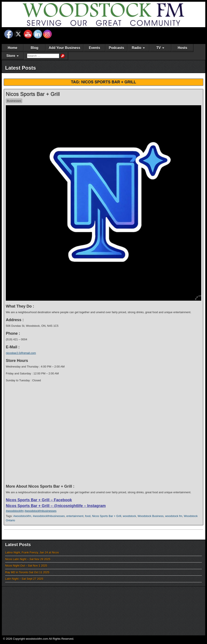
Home (13, 48)
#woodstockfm (15, 511)
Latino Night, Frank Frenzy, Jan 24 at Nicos (32, 552)
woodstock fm (174, 516)
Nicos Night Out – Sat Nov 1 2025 (26, 566)
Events (94, 48)
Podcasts (117, 48)
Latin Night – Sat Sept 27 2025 (24, 579)
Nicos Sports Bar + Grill (33, 94)
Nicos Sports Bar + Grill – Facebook (39, 500)
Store (11, 56)
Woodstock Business (151, 516)
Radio (136, 48)
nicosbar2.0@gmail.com (21, 353)
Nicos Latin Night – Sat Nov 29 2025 (28, 559)
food (88, 516)
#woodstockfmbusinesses (41, 511)
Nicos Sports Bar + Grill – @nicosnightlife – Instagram (56, 506)
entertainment (75, 516)
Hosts (182, 48)
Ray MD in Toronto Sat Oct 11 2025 (27, 572)
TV (158, 48)
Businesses (14, 101)
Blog (34, 48)
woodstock (129, 516)
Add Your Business (64, 48)
